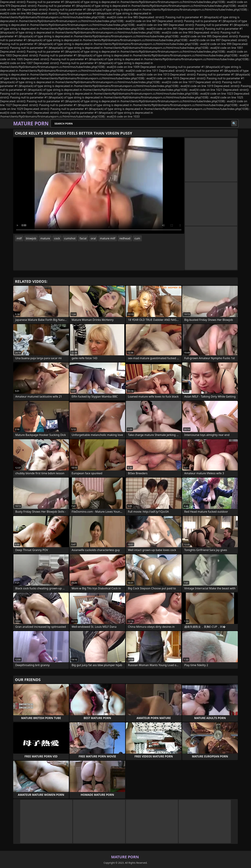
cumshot (70, 238)
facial (83, 238)
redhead (125, 238)
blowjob (31, 238)
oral (93, 238)
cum (137, 238)
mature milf (108, 238)
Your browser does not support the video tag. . (99, 186)
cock (57, 238)
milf (19, 238)
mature (45, 238)
